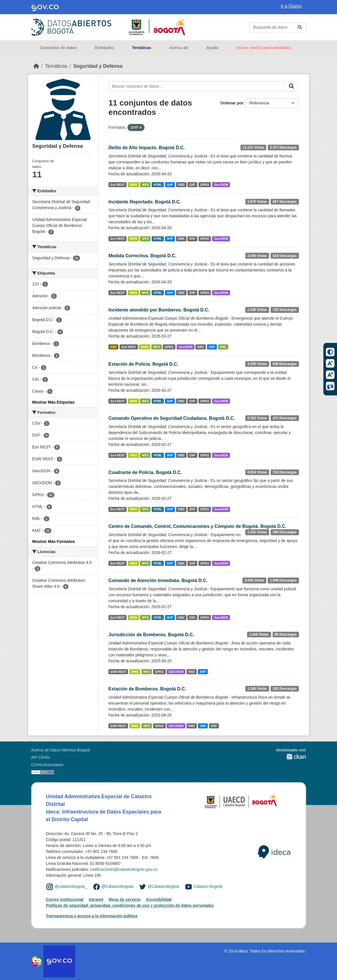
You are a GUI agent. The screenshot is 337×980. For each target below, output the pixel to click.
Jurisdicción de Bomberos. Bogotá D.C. (151, 635)
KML (223, 347)
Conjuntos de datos (58, 48)
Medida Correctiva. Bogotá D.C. (142, 256)
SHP (170, 185)
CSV (114, 347)
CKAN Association (47, 765)
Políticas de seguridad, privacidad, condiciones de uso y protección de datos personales (130, 905)
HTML (158, 185)
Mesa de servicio (125, 899)
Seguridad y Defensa (98, 66)
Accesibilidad (159, 899)
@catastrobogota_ (71, 886)
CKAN (291, 757)
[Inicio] (36, 66)
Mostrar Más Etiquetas (54, 402)
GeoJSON (221, 185)
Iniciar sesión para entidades (264, 48)
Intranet (96, 899)
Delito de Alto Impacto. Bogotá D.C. (147, 148)
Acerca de (179, 48)
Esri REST (118, 185)
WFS (145, 185)
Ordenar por (232, 103)
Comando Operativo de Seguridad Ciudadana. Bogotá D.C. (172, 418)
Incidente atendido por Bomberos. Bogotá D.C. (159, 310)
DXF (192, 185)
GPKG (205, 185)
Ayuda (212, 48)
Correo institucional (65, 899)
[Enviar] (300, 27)
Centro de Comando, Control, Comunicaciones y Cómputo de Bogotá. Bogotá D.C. (197, 526)
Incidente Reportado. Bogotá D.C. (145, 202)
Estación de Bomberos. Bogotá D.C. (147, 689)
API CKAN (40, 757)
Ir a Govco (291, 6)
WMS (133, 185)
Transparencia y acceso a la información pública (92, 916)
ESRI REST (118, 672)
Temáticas (142, 48)
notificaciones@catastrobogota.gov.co (124, 869)
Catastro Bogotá (208, 886)
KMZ (181, 185)
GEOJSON (176, 672)
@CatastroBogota (118, 886)
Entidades (105, 48)
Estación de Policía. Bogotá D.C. (143, 364)
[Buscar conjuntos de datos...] (278, 27)
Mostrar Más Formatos (54, 541)
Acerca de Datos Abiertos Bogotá (60, 750)
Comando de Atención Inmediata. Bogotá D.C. (158, 580)
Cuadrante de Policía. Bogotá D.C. (145, 472)
